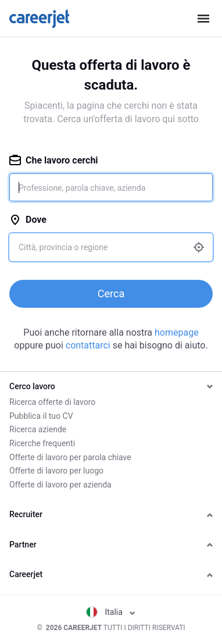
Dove (28, 220)
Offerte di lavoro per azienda (60, 485)
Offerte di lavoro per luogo (56, 471)
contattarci (88, 345)
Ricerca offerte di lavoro (52, 402)
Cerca (111, 293)
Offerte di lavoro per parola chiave (70, 457)
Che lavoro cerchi (54, 160)
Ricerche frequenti (42, 443)
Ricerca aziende (38, 429)
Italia (111, 612)
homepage (177, 332)
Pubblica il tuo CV (41, 416)
